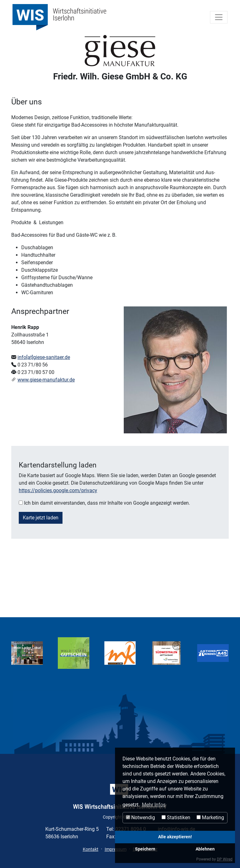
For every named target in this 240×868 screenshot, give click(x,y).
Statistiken (176, 818)
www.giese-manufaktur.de (46, 380)
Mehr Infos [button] (154, 805)
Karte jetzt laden (41, 518)
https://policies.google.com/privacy (58, 490)
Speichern (145, 849)
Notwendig (140, 818)
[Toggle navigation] (219, 17)
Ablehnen (205, 849)
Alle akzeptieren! (175, 837)
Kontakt (91, 849)
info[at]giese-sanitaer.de (44, 357)
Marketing (210, 818)
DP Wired (225, 859)
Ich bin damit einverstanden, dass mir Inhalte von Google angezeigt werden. (107, 503)
